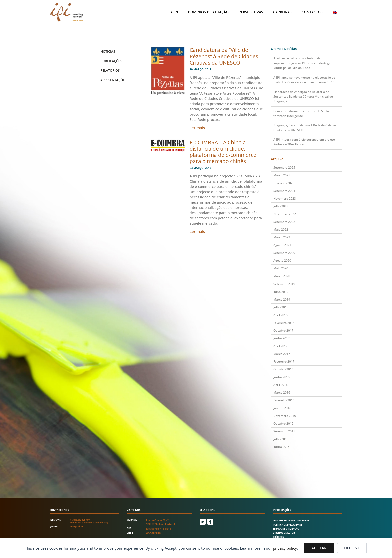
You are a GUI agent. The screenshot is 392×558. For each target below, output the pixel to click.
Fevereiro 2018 (284, 323)
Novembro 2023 (285, 199)
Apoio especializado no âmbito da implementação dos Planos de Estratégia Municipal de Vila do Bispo (302, 63)
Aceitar (319, 548)
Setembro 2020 (284, 253)
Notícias (108, 51)
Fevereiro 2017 (284, 361)
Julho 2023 (281, 206)
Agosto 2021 (282, 245)
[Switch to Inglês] (335, 12)
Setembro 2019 (284, 284)
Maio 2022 (281, 230)
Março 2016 (282, 392)
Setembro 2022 (284, 222)
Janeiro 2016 (282, 408)
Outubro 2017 (283, 330)
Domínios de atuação (208, 12)
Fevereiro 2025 (284, 183)
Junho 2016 (282, 377)
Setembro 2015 (284, 431)
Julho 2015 (281, 439)
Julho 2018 (281, 307)
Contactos (312, 12)
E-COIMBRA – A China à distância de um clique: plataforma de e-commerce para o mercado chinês (223, 152)
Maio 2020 (281, 268)
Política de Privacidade (288, 525)
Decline (352, 548)
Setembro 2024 (284, 191)
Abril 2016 (281, 385)
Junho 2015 (282, 447)
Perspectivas (251, 12)
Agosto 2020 (282, 261)
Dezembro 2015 (285, 416)
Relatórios (110, 70)
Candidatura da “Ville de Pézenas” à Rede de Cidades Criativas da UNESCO (224, 56)
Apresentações (113, 80)
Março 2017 (282, 354)
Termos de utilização (286, 529)
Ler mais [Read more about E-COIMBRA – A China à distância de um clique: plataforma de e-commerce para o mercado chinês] (197, 231)
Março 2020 (282, 276)
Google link (154, 533)
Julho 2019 (281, 292)
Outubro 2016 (283, 369)
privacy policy (285, 548)
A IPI (174, 12)
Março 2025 (282, 175)
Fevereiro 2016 (284, 400)
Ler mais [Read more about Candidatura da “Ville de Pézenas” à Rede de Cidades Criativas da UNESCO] (197, 128)
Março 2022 (282, 237)
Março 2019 (282, 299)
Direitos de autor (284, 533)
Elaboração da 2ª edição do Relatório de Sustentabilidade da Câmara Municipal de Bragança (303, 96)
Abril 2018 (281, 315)
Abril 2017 (281, 346)
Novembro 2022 (285, 214)
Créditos (278, 537)
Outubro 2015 (283, 424)
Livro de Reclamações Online (291, 521)
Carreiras (282, 12)
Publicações (111, 61)
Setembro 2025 (284, 168)
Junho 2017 (282, 338)
